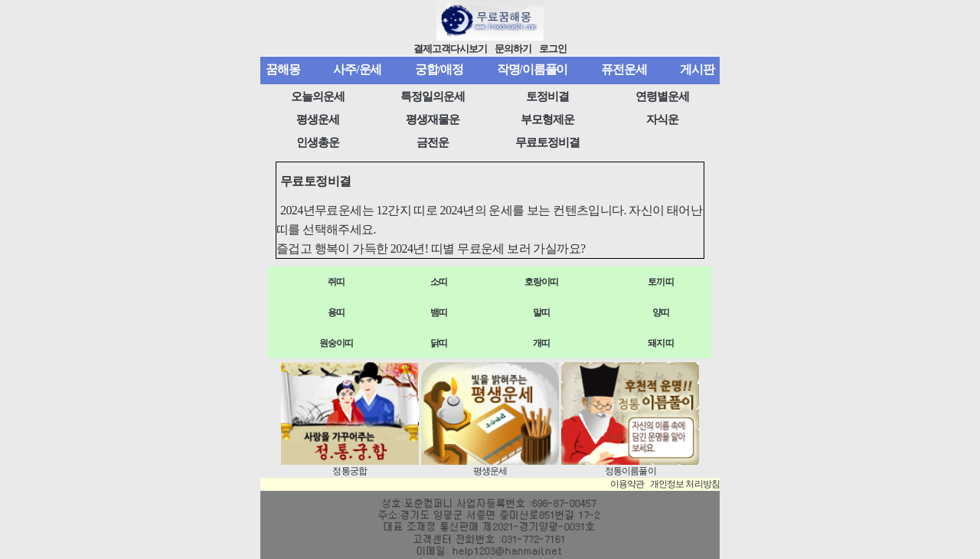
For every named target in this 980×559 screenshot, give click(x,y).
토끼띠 (660, 282)
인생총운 (318, 142)
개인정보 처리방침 (685, 484)
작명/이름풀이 (532, 69)
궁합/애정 (439, 69)
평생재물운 (433, 119)
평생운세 (318, 119)
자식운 (662, 119)
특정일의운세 (433, 96)
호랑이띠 (542, 282)
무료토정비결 (547, 142)
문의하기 (513, 49)
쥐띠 (336, 282)
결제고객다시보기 (451, 49)
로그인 (553, 49)
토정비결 (547, 96)
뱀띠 (439, 312)
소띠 (439, 282)
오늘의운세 (318, 96)
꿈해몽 (283, 69)
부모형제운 (547, 119)
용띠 (336, 312)
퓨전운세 (624, 69)
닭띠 (439, 343)
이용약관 (627, 484)
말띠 (541, 312)
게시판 (697, 69)
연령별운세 (662, 96)
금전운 (433, 142)
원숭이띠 (336, 343)
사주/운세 (357, 69)
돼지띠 (660, 343)
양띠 (661, 312)
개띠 (541, 343)
